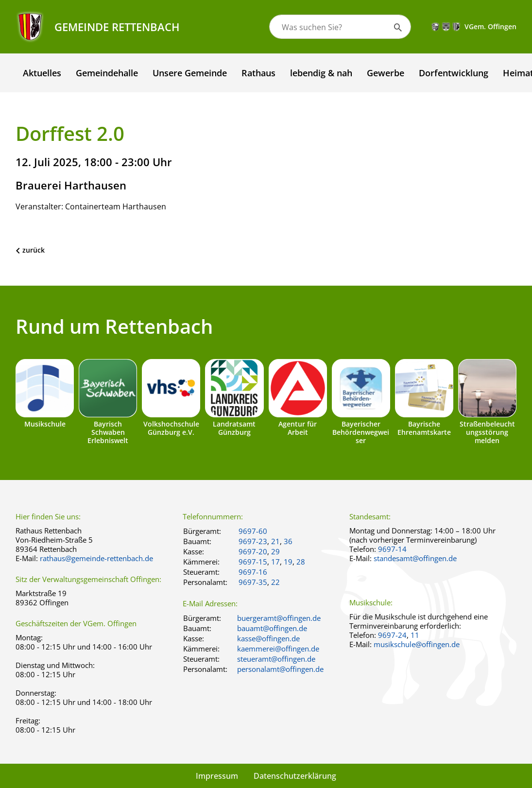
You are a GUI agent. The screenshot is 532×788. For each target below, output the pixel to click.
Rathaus (258, 73)
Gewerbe (386, 73)
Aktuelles (42, 73)
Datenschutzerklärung (295, 776)
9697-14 (392, 549)
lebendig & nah (321, 73)
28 (301, 562)
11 (415, 635)
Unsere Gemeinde (190, 73)
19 (288, 562)
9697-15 (253, 562)
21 (275, 541)
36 (288, 541)
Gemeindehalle (107, 73)
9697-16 (253, 572)
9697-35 (253, 582)
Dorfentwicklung (454, 73)
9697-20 (253, 551)
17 (275, 562)
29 (275, 551)
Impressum (217, 776)
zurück (34, 250)
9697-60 (253, 531)
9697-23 (253, 541)
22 (275, 582)
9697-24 (392, 635)
